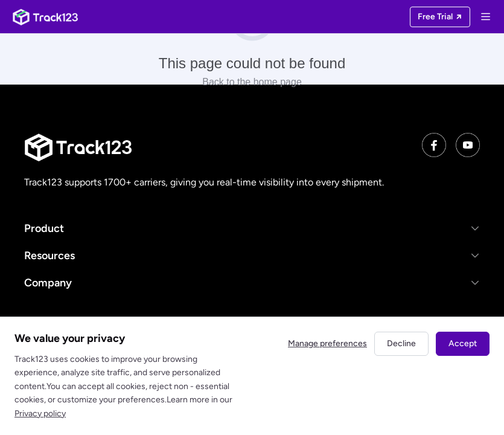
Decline (401, 343)
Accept (463, 343)
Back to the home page (252, 82)
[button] (252, 228)
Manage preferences (327, 343)
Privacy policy (40, 414)
